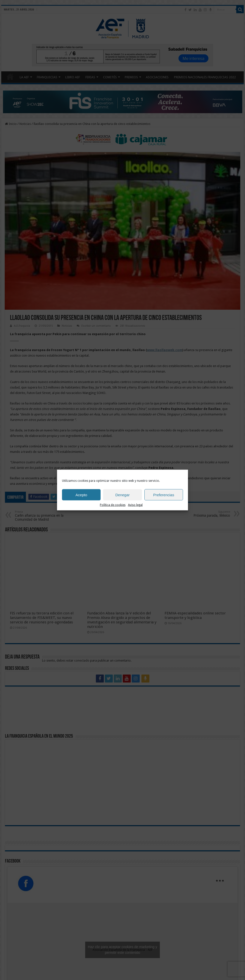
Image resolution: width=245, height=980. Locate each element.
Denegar (122, 495)
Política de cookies (113, 505)
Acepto (81, 495)
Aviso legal (135, 505)
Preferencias (164, 495)
